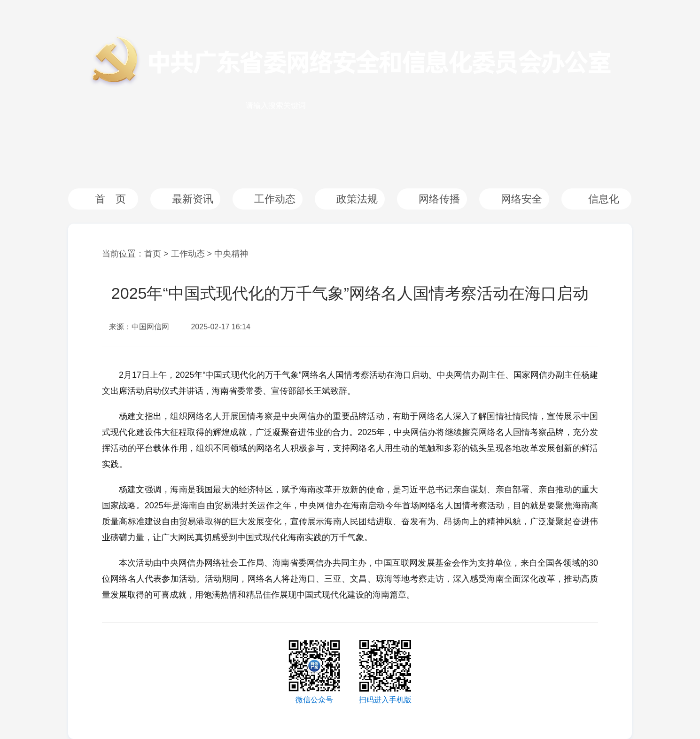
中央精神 (231, 254)
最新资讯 (193, 199)
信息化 (604, 199)
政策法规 (357, 199)
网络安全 (521, 199)
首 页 (110, 199)
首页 (153, 254)
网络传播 (439, 199)
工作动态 (275, 199)
